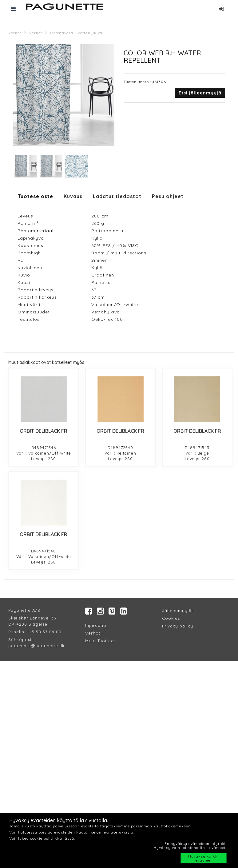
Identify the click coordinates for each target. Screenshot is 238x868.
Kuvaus (73, 196)
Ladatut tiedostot (117, 196)
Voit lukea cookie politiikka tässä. (42, 838)
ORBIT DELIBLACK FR (44, 431)
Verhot (15, 33)
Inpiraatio (96, 625)
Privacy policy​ (178, 626)
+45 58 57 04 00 (44, 632)
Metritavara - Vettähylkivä (76, 33)
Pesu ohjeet (168, 196)
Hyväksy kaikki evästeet (204, 858)
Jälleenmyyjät (178, 611)
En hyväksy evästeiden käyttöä (195, 844)
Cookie (170, 618)
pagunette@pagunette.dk (36, 646)
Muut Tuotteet (100, 641)
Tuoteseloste (36, 196)
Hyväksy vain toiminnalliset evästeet (190, 848)
